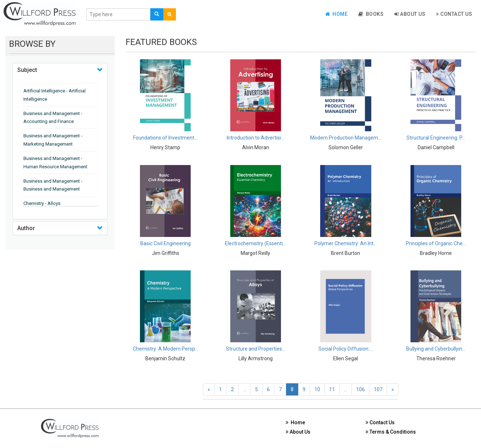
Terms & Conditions (391, 432)
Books (371, 14)
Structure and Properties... (256, 349)
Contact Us (454, 14)
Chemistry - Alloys (42, 203)
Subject (27, 70)
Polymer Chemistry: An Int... (346, 243)
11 (332, 389)
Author (26, 228)
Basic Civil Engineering (165, 243)
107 (378, 389)
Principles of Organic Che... (436, 243)
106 (360, 389)
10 (317, 389)
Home (337, 14)
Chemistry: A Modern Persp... (165, 349)
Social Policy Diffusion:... (346, 349)
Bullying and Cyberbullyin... (436, 349)
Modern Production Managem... (346, 138)
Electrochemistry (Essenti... (255, 243)
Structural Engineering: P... (436, 138)
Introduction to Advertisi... (255, 138)
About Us (410, 14)
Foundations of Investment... (165, 138)
